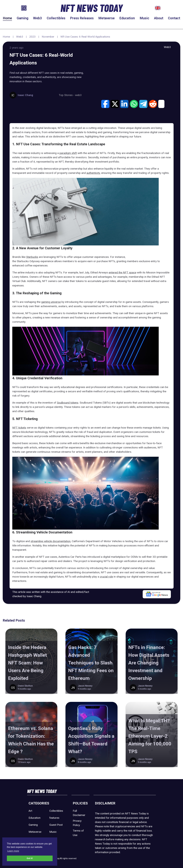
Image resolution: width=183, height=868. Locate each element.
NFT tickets (19, 428)
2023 (32, 37)
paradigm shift (68, 153)
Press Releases (82, 18)
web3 (78, 95)
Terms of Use (78, 833)
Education (127, 18)
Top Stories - (67, 95)
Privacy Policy (77, 823)
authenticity (93, 173)
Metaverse (107, 18)
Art (30, 811)
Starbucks (32, 257)
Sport (53, 839)
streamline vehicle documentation (51, 541)
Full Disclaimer (79, 813)
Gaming (23, 18)
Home (7, 18)
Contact (174, 18)
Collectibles (56, 18)
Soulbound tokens (68, 403)
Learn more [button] (13, 851)
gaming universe (51, 302)
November (48, 37)
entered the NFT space (122, 272)
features (54, 818)
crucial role (106, 577)
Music (144, 18)
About (159, 18)
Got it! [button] (30, 858)
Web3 (37, 18)
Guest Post (56, 825)
